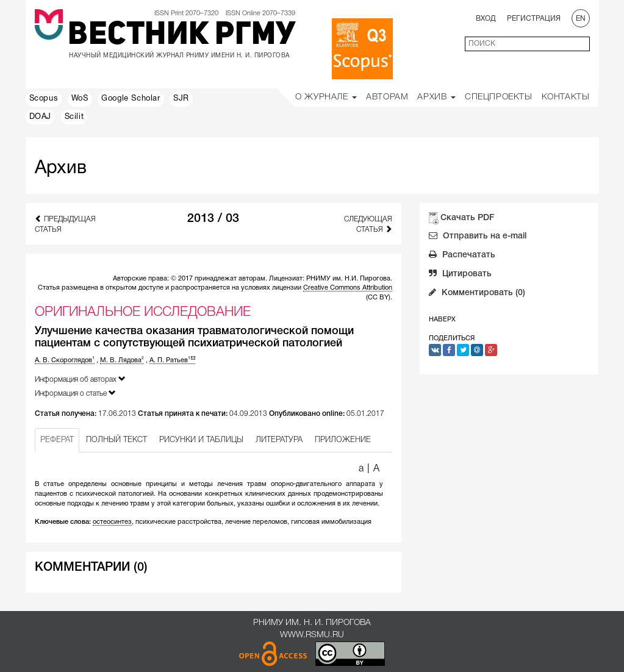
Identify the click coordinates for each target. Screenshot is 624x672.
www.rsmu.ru (312, 635)
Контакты (566, 97)
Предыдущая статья (65, 224)
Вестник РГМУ (181, 36)
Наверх (442, 320)
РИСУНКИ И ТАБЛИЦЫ (201, 440)
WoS (80, 99)
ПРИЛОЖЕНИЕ (343, 440)
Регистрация (534, 19)
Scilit (74, 117)
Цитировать (460, 275)
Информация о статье (75, 393)
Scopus (44, 99)
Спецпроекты (499, 97)
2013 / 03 (213, 219)
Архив (436, 97)
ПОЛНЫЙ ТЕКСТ (117, 440)
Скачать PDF (467, 218)
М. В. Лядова (122, 360)
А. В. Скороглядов (65, 360)
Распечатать (462, 256)
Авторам (387, 97)
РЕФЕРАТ (57, 440)
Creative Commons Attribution (348, 288)
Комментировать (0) (477, 294)
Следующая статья (368, 224)
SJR (181, 99)
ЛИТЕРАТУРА (279, 440)
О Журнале (326, 97)
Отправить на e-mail (478, 237)
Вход (486, 19)
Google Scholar (131, 99)
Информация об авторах (80, 379)
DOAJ (40, 117)
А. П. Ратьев (172, 360)
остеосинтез (112, 522)
